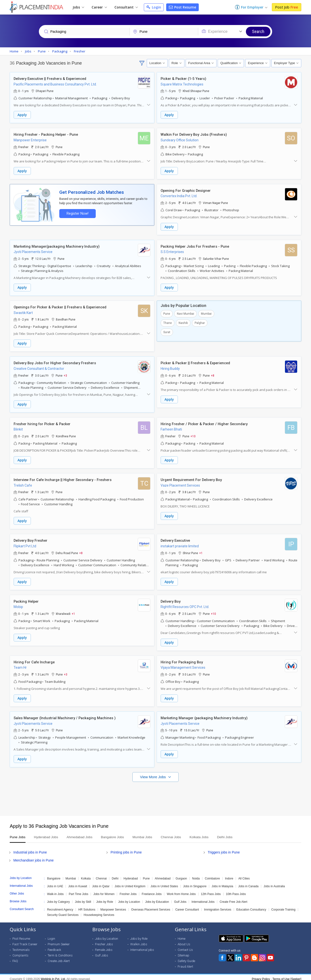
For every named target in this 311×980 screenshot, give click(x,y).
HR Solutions (87, 906)
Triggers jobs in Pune (224, 849)
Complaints (20, 952)
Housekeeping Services (99, 911)
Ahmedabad (163, 875)
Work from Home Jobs (181, 890)
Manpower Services (113, 906)
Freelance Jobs (152, 890)
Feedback (54, 946)
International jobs (142, 946)
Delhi (115, 875)
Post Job (287, 7)
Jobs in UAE (55, 883)
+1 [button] (201, 550)
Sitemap (183, 952)
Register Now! (77, 213)
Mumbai (206, 313)
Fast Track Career (25, 941)
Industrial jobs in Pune (30, 849)
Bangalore (54, 875)
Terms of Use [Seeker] (287, 975)
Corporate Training (283, 906)
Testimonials (21, 946)
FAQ (15, 957)
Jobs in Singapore (195, 883)
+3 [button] (65, 374)
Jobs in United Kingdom (130, 883)
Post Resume (182, 7)
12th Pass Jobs (211, 890)
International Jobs (203, 898)
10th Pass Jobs (236, 890)
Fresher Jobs (128, 890)
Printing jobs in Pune (126, 849)
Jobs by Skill (83, 898)
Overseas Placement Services (151, 906)
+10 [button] (193, 434)
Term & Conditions (60, 952)
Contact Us (185, 946)
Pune (167, 313)
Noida (196, 875)
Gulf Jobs (180, 898)
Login (154, 7)
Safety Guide (186, 957)
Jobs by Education (157, 898)
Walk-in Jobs (55, 890)
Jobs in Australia (274, 883)
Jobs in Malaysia (222, 883)
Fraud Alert (185, 963)
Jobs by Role (105, 898)
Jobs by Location (129, 898)
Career (99, 7)
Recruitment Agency (60, 906)
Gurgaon (181, 875)
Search (258, 31)
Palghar (200, 322)
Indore (229, 875)
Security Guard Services (63, 911)
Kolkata (86, 875)
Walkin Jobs (139, 941)
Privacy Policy (261, 975)
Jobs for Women (104, 890)
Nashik (183, 322)
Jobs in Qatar (101, 883)
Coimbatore (212, 875)
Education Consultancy (251, 906)
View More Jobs (153, 773)
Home (181, 935)
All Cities (244, 875)
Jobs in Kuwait (78, 883)
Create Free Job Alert (233, 898)
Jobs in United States (164, 883)
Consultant (126, 7)
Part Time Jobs (78, 890)
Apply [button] (22, 115)
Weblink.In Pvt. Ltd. (53, 975)
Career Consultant (187, 906)
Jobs (78, 7)
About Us (184, 941)
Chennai (101, 875)
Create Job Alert (59, 957)
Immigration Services (218, 906)
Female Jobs (104, 946)
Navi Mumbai (186, 313)
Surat (167, 331)
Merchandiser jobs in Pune (34, 857)
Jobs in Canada (248, 883)
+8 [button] (213, 374)
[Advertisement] (155, 793)
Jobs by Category (58, 898)
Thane (168, 322)
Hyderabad (131, 875)
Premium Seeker (59, 941)
